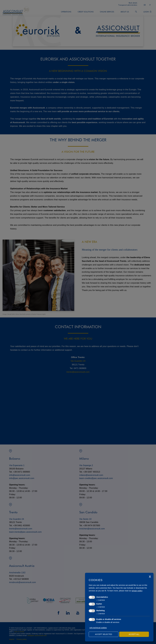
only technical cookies (98, 628)
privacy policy (137, 591)
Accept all (134, 634)
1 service (101, 600)
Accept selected (104, 634)
